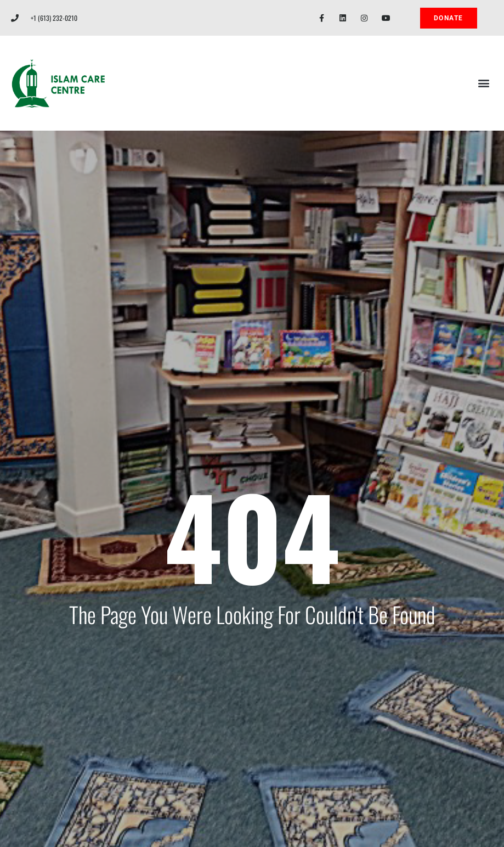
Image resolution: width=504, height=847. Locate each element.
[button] (484, 83)
